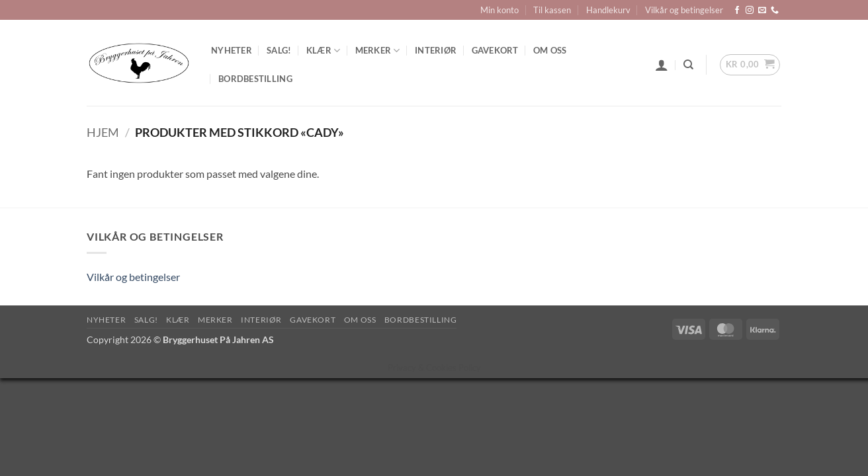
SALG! (279, 50)
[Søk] (688, 65)
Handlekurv (608, 10)
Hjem (103, 132)
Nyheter (232, 50)
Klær (323, 51)
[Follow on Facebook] (737, 11)
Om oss (550, 50)
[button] (662, 65)
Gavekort (495, 50)
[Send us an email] (762, 11)
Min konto (499, 10)
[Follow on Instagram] (750, 11)
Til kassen (552, 10)
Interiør (436, 50)
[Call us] (775, 11)
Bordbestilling (255, 79)
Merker (378, 51)
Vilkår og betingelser (684, 10)
